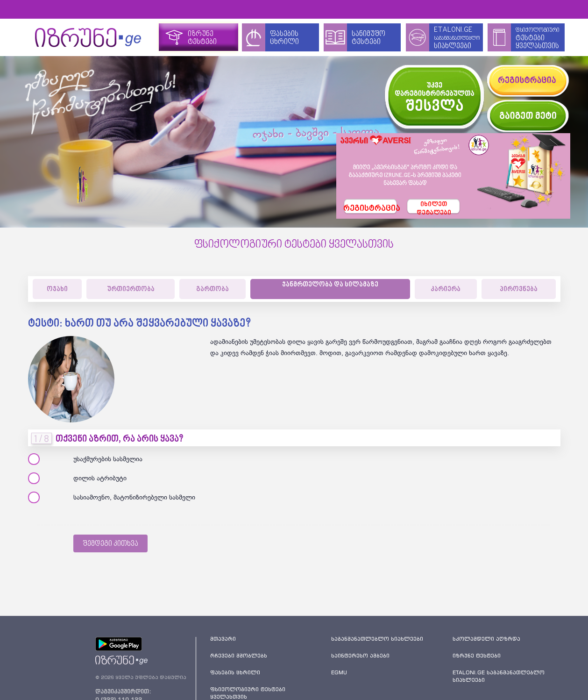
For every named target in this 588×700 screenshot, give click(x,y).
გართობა (213, 289)
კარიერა (446, 289)
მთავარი (223, 639)
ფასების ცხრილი (235, 672)
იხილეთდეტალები (434, 208)
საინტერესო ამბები (360, 656)
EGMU (339, 672)
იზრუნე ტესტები (477, 656)
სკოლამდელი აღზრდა (486, 639)
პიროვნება (519, 289)
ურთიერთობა (131, 289)
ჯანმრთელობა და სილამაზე (330, 285)
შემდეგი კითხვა (110, 544)
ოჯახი (57, 289)
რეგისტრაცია (370, 209)
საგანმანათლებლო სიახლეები (377, 639)
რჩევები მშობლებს (239, 656)
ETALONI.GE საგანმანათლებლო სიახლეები (499, 676)
